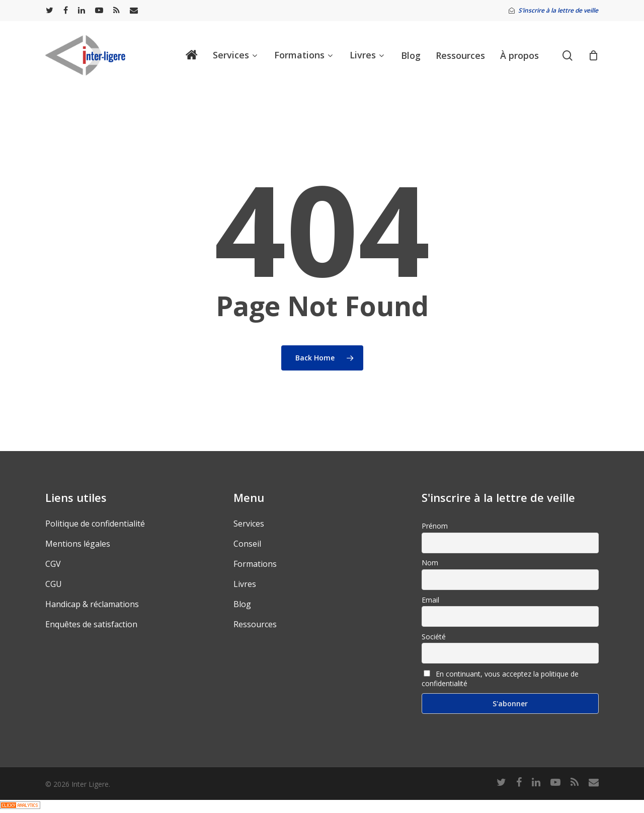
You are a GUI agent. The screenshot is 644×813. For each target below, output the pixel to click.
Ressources (255, 624)
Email (430, 600)
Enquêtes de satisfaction (91, 624)
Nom (430, 563)
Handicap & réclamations (92, 604)
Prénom (435, 526)
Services (249, 524)
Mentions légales (78, 544)
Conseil (247, 544)
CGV (53, 564)
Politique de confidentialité (95, 524)
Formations (255, 564)
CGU (54, 584)
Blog (242, 604)
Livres (245, 584)
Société (434, 637)
